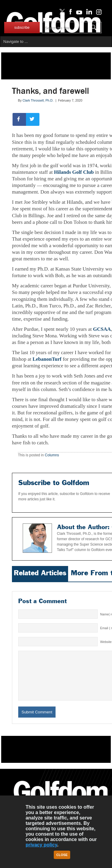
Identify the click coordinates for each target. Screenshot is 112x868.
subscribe (22, 28)
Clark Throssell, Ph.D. (38, 100)
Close (62, 855)
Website (106, 642)
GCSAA (102, 329)
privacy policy (42, 845)
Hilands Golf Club (74, 172)
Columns (52, 455)
